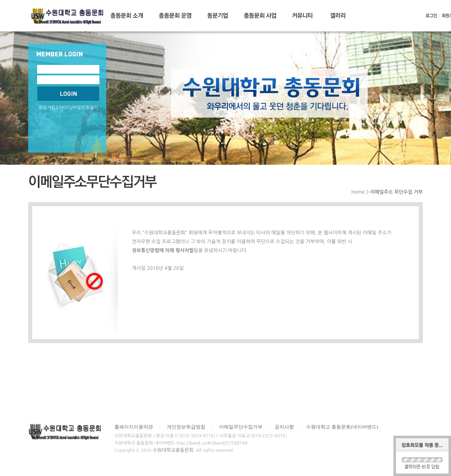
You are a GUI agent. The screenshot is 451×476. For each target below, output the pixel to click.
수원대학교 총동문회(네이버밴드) (342, 427)
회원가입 (47, 108)
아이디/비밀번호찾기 (78, 108)
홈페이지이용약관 (134, 427)
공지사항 (284, 427)
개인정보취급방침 (186, 427)
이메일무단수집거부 (241, 427)
